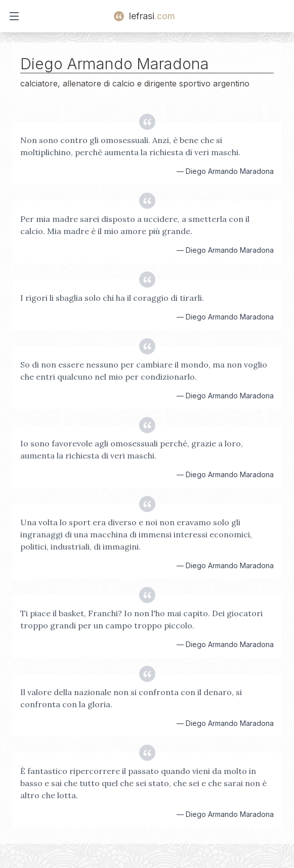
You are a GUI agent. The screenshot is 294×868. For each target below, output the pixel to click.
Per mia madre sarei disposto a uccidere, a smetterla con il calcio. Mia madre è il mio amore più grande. (135, 225)
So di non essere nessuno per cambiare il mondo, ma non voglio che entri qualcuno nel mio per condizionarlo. (144, 371)
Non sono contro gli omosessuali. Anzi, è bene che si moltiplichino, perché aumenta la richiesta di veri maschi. (130, 146)
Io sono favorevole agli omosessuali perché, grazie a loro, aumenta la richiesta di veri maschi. (132, 449)
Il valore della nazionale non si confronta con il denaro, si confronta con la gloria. (131, 698)
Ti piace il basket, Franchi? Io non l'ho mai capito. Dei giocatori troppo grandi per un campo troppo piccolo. (141, 619)
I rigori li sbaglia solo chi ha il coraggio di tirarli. (112, 298)
